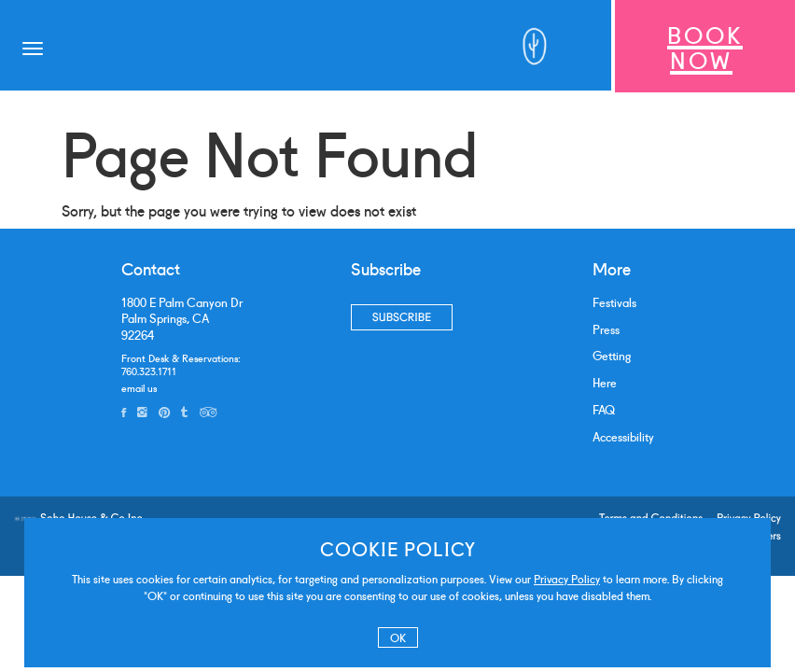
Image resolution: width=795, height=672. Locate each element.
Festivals (614, 302)
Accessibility (623, 436)
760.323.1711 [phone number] (149, 371)
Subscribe (402, 317)
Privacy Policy (567, 578)
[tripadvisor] (208, 412)
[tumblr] (184, 412)
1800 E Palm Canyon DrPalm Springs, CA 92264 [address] (182, 318)
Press (606, 329)
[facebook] (124, 412)
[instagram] (142, 412)
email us (139, 387)
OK (398, 637)
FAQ (604, 409)
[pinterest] (164, 412)
